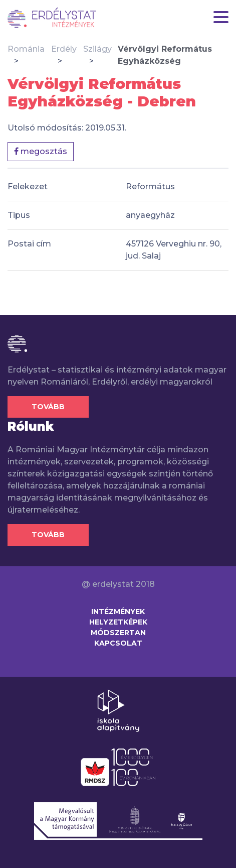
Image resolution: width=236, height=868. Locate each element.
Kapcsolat (118, 643)
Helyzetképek (118, 622)
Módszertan (118, 633)
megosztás (41, 151)
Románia (26, 49)
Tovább (48, 407)
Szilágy (97, 49)
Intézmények (118, 611)
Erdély (64, 49)
